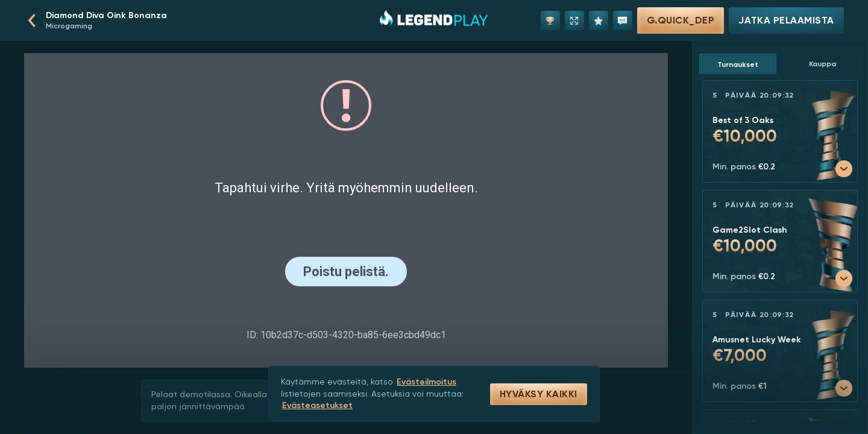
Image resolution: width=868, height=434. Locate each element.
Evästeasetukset (317, 405)
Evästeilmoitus (426, 382)
